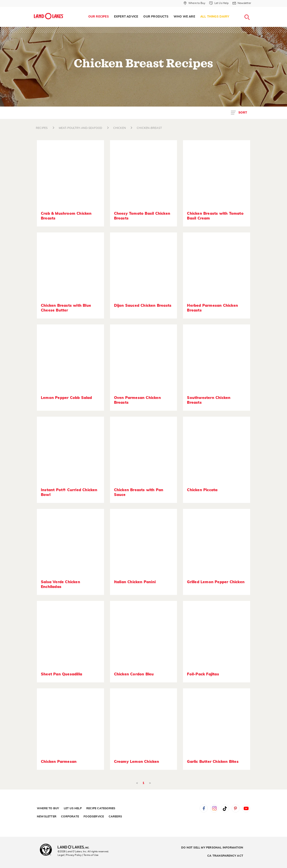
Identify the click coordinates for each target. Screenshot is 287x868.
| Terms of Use (90, 855)
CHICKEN (119, 128)
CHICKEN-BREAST (149, 128)
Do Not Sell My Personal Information (212, 848)
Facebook (204, 808)
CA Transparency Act (225, 856)
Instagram (214, 808)
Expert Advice (126, 17)
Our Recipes (99, 17)
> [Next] (150, 783)
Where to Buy (48, 808)
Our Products (156, 17)
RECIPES (42, 128)
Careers (115, 817)
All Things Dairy (215, 17)
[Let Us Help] (219, 3)
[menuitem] (99, 17)
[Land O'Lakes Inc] (75, 847)
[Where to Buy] (194, 3)
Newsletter (47, 817)
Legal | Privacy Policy (70, 855)
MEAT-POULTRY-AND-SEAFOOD (81, 128)
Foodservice (94, 817)
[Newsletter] (242, 3)
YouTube (246, 808)
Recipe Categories (101, 808)
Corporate (70, 817)
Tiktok (225, 808)
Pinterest (236, 808)
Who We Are (184, 17)
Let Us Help (73, 808)
